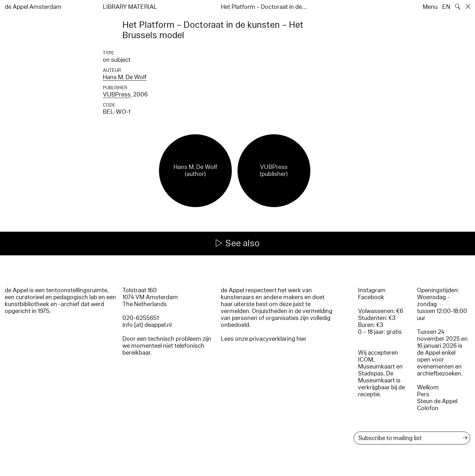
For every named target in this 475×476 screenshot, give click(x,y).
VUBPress (117, 95)
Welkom (428, 387)
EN (446, 7)
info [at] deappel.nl (147, 325)
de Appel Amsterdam (33, 7)
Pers (423, 394)
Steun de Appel (437, 401)
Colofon (428, 408)
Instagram (372, 290)
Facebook (371, 297)
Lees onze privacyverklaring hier (264, 339)
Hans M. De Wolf (125, 77)
